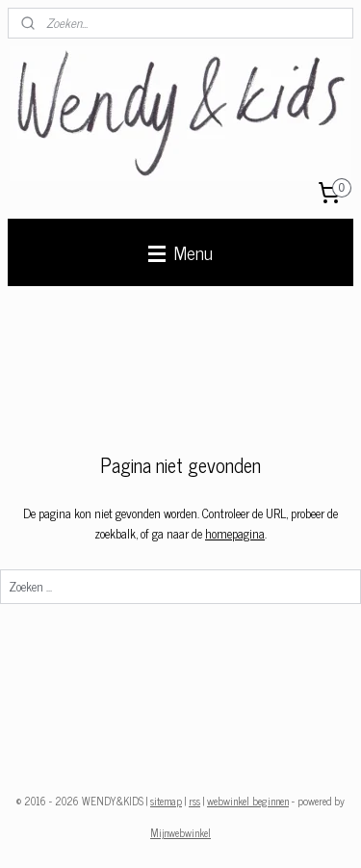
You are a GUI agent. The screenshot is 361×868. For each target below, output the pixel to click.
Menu (180, 252)
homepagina (235, 533)
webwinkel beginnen (248, 801)
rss (194, 801)
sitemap (166, 801)
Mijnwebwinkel (180, 832)
